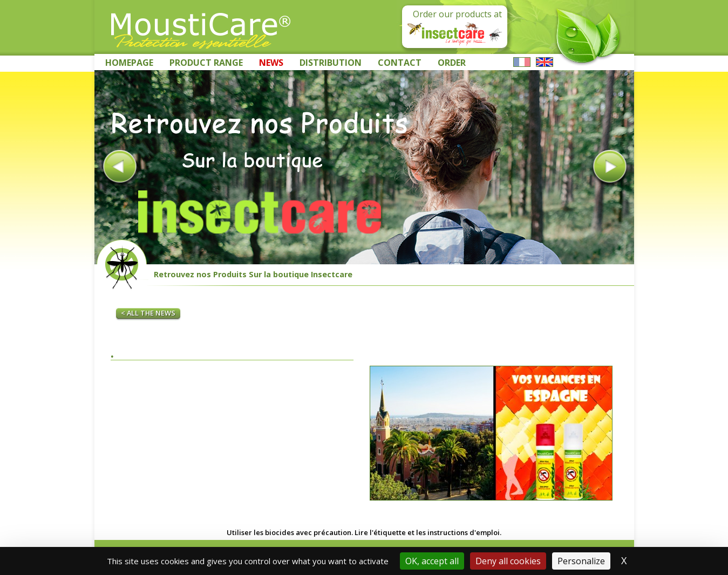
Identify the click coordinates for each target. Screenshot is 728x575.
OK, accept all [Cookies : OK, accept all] (432, 561)
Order (452, 63)
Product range (206, 63)
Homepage (129, 63)
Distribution (331, 63)
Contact (400, 63)
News (271, 63)
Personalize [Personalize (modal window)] (581, 561)
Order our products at (455, 27)
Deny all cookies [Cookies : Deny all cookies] (508, 561)
